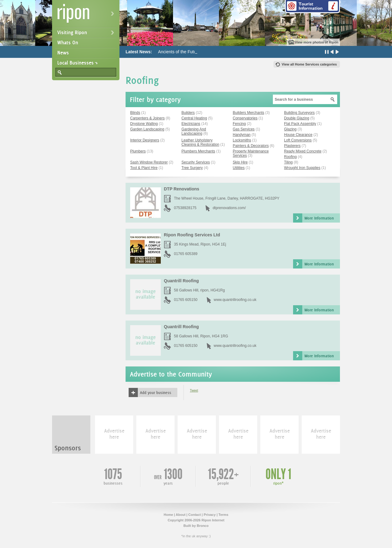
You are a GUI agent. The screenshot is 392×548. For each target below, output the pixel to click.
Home (168, 515)
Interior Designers (145, 140)
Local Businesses (75, 63)
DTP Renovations (182, 189)
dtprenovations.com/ (229, 208)
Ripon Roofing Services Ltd (192, 235)
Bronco (203, 526)
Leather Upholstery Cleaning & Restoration (200, 142)
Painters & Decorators (251, 146)
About (181, 515)
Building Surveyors (300, 113)
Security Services (196, 162)
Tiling (288, 162)
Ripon (87, 15)
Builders (188, 113)
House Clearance (298, 135)
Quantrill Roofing (181, 281)
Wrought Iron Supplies (302, 168)
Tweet (194, 390)
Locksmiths (242, 140)
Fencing (239, 124)
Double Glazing (297, 118)
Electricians (191, 124)
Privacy (210, 515)
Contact (195, 515)
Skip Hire (240, 162)
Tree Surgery (192, 168)
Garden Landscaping (147, 129)
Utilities (239, 168)
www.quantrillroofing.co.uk (235, 300)
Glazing (290, 129)
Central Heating (194, 118)
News (63, 53)
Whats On (68, 43)
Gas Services (244, 129)
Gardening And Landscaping (194, 131)
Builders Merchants (249, 113)
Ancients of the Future (179, 52)
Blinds (135, 113)
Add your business (156, 392)
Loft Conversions (298, 140)
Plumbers (138, 151)
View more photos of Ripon (317, 42)
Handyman (242, 135)
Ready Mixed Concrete (303, 151)
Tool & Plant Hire (144, 168)
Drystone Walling (144, 124)
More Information (319, 218)
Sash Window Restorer (149, 162)
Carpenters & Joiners (147, 118)
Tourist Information (312, 7)
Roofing (290, 157)
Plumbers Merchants (198, 151)
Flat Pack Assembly (300, 124)
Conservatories (245, 118)
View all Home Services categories (309, 64)
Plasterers (292, 146)
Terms (223, 515)
